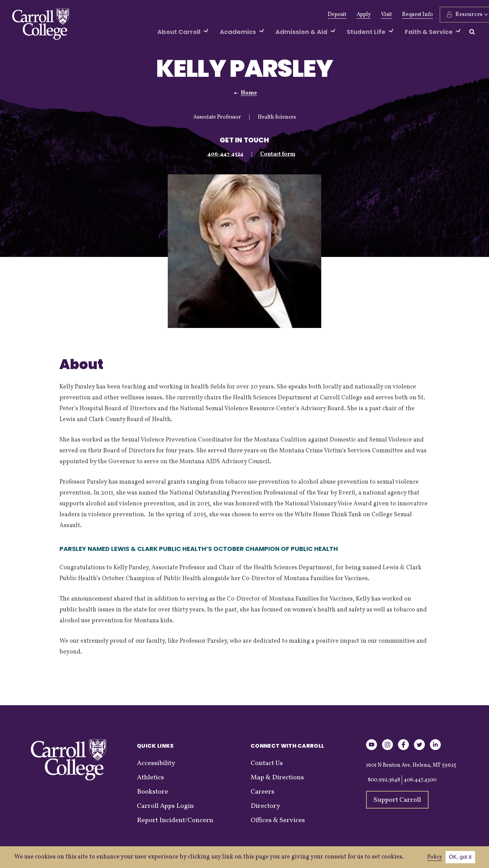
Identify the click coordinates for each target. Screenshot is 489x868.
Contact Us (267, 763)
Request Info (401, 15)
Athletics (201, 15)
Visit (370, 15)
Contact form (278, 154)
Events (253, 15)
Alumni (171, 15)
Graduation (286, 15)
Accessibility (156, 763)
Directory (265, 806)
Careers (262, 792)
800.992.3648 (384, 780)
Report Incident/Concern (175, 820)
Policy (435, 857)
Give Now (140, 15)
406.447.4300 (420, 780)
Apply (347, 15)
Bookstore (152, 792)
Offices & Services (278, 820)
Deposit (320, 15)
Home (249, 93)
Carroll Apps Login (165, 806)
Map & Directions (277, 778)
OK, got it (460, 857)
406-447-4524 (225, 154)
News (228, 15)
